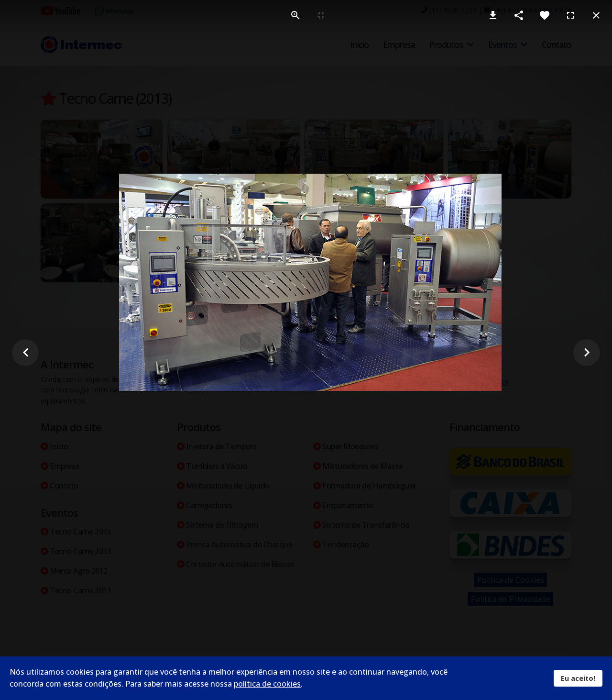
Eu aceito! (578, 678)
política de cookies (267, 684)
